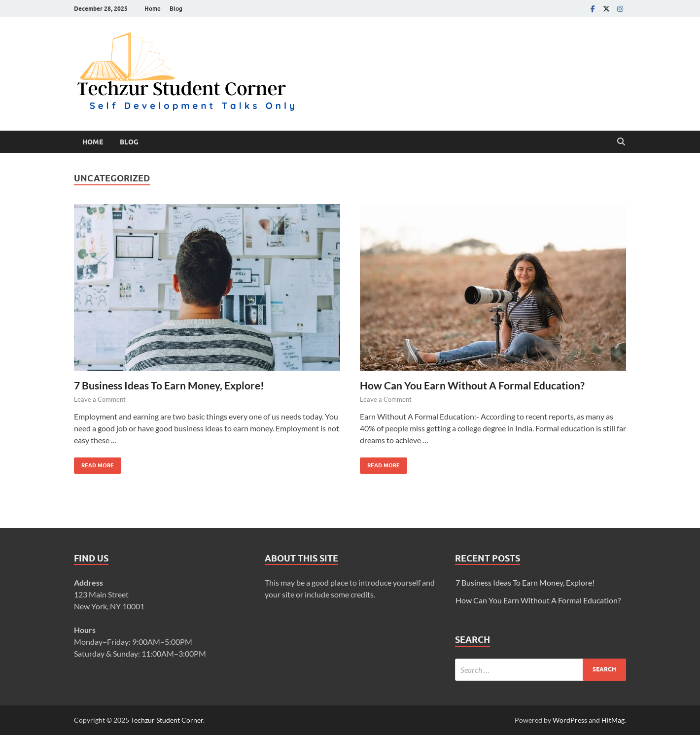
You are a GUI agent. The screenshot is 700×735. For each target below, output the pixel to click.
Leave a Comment (100, 399)
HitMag (613, 720)
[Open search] (621, 142)
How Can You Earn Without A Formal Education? (472, 385)
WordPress (570, 720)
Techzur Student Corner (167, 720)
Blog (176, 9)
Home (153, 9)
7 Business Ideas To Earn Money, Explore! (169, 385)
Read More (94, 463)
